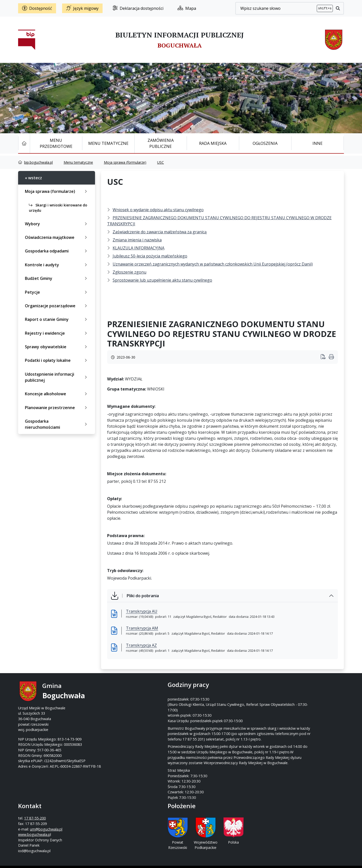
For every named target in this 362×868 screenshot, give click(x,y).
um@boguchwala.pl (212, 708)
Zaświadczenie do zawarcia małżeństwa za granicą (160, 232)
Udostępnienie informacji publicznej (57, 377)
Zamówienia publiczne (161, 143)
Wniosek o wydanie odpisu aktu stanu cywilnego (158, 210)
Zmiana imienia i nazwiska (137, 240)
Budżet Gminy (57, 278)
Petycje (57, 292)
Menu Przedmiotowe (56, 143)
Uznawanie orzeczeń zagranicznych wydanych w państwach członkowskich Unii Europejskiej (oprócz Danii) (213, 264)
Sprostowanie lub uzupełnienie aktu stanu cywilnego (162, 280)
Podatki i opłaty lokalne (57, 360)
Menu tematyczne (108, 143)
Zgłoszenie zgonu (129, 272)
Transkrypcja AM (142, 628)
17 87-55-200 (201, 697)
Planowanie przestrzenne (57, 408)
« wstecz (33, 178)
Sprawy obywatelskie (57, 347)
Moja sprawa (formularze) (125, 162)
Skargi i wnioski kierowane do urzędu (58, 208)
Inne (318, 143)
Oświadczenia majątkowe (57, 237)
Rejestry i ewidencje (57, 333)
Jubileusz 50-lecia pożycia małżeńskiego (150, 256)
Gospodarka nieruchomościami (57, 424)
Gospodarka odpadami (57, 251)
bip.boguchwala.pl (38, 162)
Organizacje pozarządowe (57, 306)
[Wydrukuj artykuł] (325, 357)
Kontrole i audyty (57, 265)
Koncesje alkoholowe (57, 394)
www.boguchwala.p (200, 713)
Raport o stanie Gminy (57, 319)
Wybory (57, 224)
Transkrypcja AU (142, 611)
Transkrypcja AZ (141, 645)
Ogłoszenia (265, 143)
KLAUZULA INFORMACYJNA (139, 248)
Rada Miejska (213, 143)
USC (161, 162)
